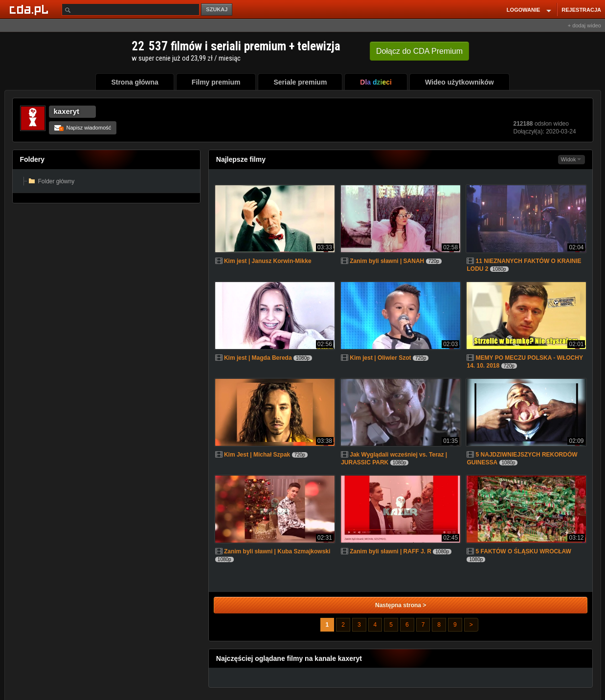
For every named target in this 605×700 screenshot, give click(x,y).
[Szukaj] (131, 10)
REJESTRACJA (581, 10)
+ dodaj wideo (584, 25)
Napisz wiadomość (83, 128)
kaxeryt (67, 111)
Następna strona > (401, 605)
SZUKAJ (217, 9)
